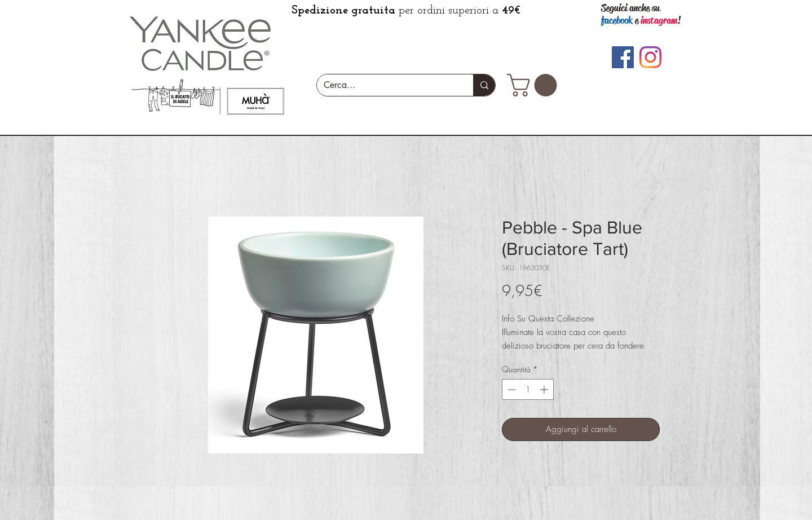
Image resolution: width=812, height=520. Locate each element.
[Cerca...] (387, 85)
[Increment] (545, 389)
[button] (535, 85)
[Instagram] (650, 57)
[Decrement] (511, 389)
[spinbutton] (528, 389)
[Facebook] (623, 57)
